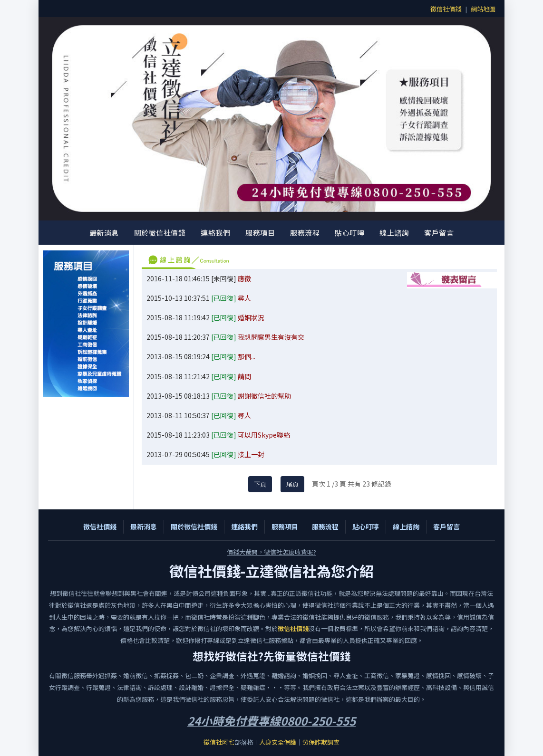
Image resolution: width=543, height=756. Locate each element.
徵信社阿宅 (219, 742)
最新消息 (104, 233)
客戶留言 (439, 233)
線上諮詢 (394, 233)
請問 (244, 376)
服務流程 (305, 233)
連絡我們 (215, 233)
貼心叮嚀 (349, 233)
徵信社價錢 (446, 9)
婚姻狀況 (251, 317)
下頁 (260, 484)
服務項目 (260, 233)
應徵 (244, 278)
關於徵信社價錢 (160, 233)
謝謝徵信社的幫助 (264, 396)
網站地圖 (483, 9)
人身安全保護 (278, 742)
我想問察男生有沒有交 (271, 337)
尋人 (244, 298)
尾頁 (292, 484)
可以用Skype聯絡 (264, 435)
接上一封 (251, 454)
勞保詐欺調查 (321, 742)
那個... (247, 356)
